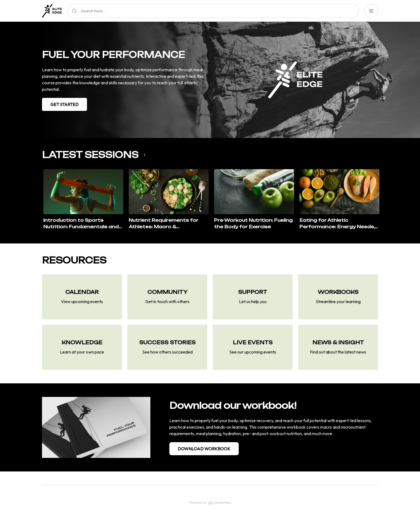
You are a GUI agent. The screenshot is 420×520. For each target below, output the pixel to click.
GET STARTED (64, 104)
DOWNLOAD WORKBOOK (204, 449)
